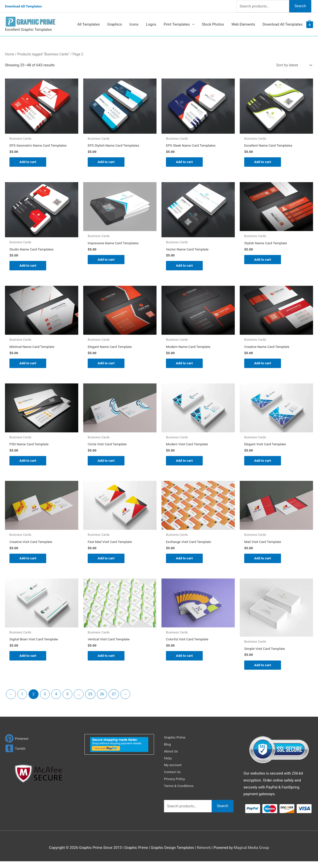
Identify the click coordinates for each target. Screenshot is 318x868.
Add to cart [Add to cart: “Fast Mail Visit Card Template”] (107, 563)
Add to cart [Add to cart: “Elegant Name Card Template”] (107, 366)
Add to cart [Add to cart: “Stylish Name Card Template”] (263, 261)
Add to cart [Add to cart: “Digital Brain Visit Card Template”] (29, 662)
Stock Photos (213, 24)
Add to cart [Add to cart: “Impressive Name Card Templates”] (107, 261)
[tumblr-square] (16, 755)
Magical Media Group (251, 854)
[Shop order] (293, 65)
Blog (168, 751)
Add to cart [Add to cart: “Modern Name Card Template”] (185, 366)
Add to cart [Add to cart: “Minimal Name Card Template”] (29, 366)
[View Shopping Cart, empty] (310, 25)
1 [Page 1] (22, 701)
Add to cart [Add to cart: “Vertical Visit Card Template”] (107, 662)
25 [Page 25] (90, 701)
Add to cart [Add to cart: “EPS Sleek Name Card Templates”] (185, 163)
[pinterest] (17, 745)
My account (174, 772)
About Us (172, 758)
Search (300, 6)
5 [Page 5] (67, 701)
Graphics (115, 24)
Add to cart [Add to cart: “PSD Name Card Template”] (29, 465)
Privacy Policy (175, 785)
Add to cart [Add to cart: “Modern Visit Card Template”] (185, 465)
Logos (151, 24)
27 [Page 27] (114, 701)
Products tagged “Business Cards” (43, 54)
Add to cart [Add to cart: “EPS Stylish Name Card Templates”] (107, 163)
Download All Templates (25, 6)
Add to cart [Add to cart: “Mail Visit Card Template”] (263, 563)
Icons (134, 24)
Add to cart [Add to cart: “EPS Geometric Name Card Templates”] (29, 163)
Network (204, 854)
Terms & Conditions (180, 792)
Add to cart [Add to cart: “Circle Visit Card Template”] (107, 465)
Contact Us (173, 779)
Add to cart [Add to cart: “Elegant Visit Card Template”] (263, 465)
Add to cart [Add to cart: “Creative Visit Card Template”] (29, 563)
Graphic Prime (176, 744)
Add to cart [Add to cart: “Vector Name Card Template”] (185, 267)
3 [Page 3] (45, 701)
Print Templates (177, 24)
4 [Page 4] (56, 701)
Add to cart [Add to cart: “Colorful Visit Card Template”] (185, 662)
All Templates (89, 24)
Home (10, 54)
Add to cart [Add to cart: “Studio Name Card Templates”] (29, 267)
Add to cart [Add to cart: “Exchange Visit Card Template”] (185, 563)
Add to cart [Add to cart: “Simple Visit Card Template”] (263, 671)
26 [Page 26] (102, 701)
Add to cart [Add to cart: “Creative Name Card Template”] (263, 366)
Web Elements (243, 24)
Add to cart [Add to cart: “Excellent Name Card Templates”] (263, 163)
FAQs (168, 765)
